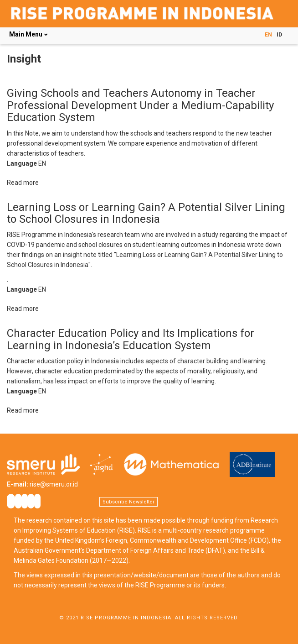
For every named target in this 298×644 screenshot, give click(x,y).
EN (268, 35)
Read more (23, 183)
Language (22, 163)
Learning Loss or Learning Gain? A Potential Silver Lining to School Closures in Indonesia (146, 213)
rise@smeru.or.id (54, 484)
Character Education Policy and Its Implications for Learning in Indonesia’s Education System (131, 339)
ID (279, 35)
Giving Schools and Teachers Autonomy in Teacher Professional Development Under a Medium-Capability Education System (140, 105)
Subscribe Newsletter (128, 502)
